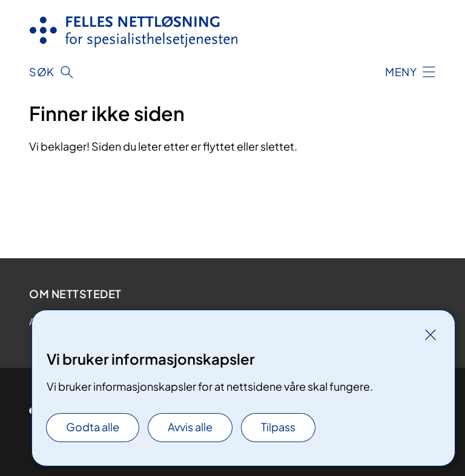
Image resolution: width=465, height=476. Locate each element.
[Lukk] (430, 334)
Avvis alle (190, 427)
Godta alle (93, 427)
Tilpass (278, 427)
